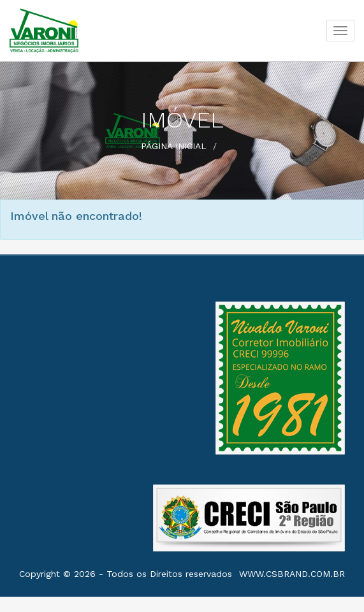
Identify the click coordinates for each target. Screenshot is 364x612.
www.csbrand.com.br (292, 574)
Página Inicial (174, 146)
